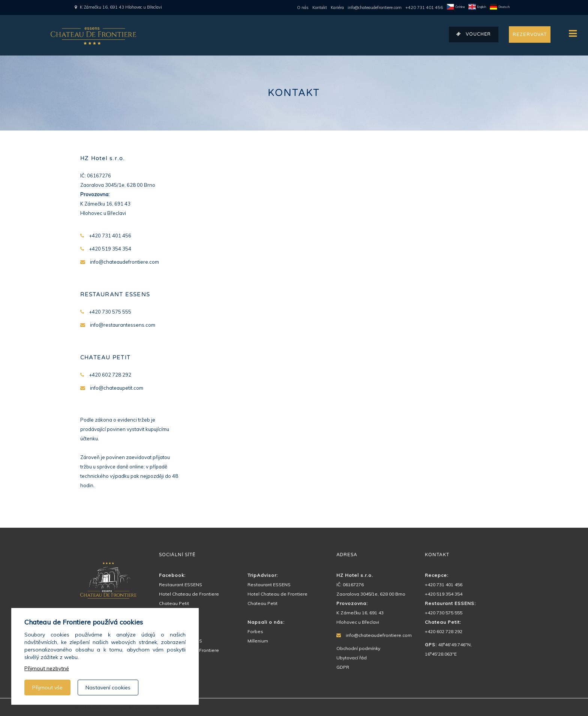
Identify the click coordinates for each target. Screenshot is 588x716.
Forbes (255, 631)
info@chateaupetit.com (117, 388)
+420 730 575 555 (444, 613)
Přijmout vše (47, 687)
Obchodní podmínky (358, 648)
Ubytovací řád (352, 658)
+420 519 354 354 (444, 594)
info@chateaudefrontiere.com (375, 8)
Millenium (258, 641)
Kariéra (337, 8)
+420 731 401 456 (424, 8)
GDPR (343, 667)
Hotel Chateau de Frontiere (189, 594)
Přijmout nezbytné (47, 668)
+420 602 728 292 (444, 631)
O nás (303, 8)
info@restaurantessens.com (123, 325)
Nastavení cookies (108, 687)
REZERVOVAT (530, 35)
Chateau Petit (174, 603)
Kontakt (320, 8)
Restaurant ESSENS (181, 585)
